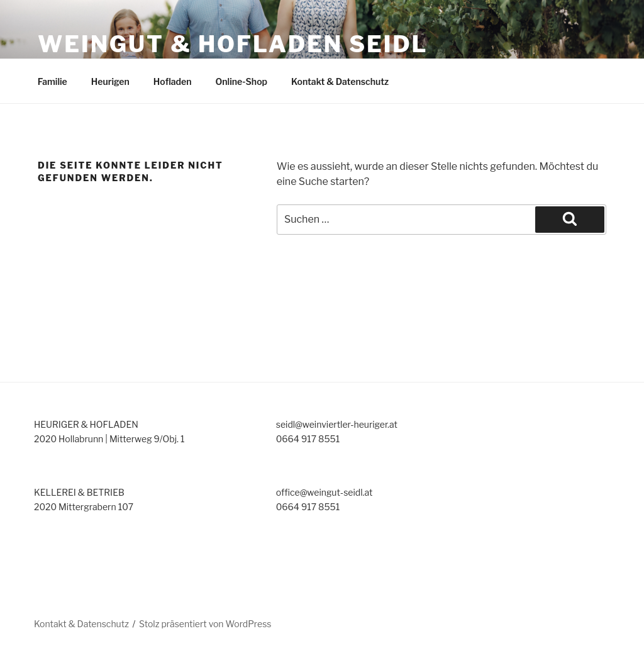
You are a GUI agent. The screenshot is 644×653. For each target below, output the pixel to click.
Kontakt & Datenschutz (340, 81)
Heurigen (110, 81)
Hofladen (173, 81)
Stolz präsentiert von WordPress (205, 624)
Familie (53, 81)
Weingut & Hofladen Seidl (233, 44)
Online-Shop (242, 81)
